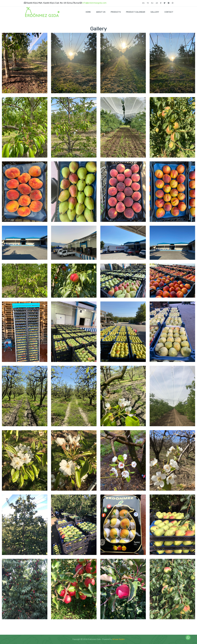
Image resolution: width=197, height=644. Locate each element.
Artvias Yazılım (118, 639)
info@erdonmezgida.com (94, 3)
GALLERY (155, 12)
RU (152, 3)
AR (157, 3)
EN (143, 3)
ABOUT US (101, 12)
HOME (88, 12)
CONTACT (169, 12)
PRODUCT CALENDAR (136, 12)
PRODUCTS (116, 12)
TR (148, 3)
